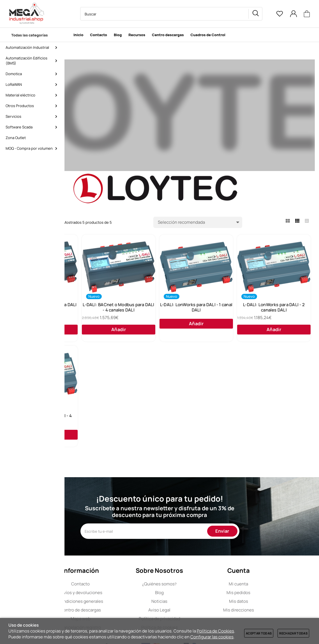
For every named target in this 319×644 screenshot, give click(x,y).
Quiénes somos (192, 607)
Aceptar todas (259, 633)
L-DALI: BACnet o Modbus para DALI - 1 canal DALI (111, 312)
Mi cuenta (271, 607)
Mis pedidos (271, 616)
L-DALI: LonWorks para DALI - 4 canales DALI (193, 431)
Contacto (113, 607)
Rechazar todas (293, 633)
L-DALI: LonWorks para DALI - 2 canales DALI (111, 431)
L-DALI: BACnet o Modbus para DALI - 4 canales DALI (193, 312)
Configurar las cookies (212, 637)
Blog (192, 616)
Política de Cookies (215, 631)
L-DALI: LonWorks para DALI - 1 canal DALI (276, 312)
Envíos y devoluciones (113, 616)
